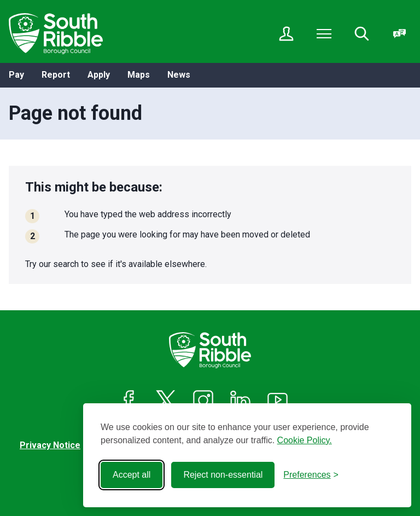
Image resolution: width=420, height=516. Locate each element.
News (179, 75)
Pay (16, 75)
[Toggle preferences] (311, 475)
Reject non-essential (223, 475)
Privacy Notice (50, 445)
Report (56, 75)
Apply (99, 75)
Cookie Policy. (305, 440)
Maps (139, 75)
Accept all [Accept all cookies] (132, 475)
